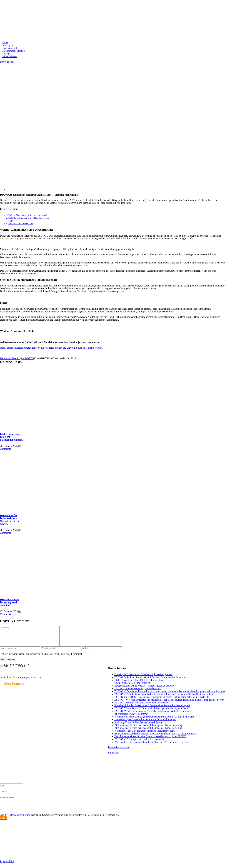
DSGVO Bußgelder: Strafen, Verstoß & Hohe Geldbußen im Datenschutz (151, 681)
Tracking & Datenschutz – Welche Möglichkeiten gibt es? (143, 678)
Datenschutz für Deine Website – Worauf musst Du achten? (9, 520)
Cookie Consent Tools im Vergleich (132, 687)
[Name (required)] (20, 652)
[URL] (102, 652)
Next (12, 62)
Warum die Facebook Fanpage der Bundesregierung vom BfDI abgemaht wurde (154, 720)
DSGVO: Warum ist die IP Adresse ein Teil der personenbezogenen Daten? (152, 712)
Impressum (114, 756)
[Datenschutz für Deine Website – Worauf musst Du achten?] (39, 509)
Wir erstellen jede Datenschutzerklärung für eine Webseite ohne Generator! (152, 746)
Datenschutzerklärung (119, 751)
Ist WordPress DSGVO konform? (131, 718)
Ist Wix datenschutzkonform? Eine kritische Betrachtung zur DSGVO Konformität (156, 737)
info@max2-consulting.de (17, 851)
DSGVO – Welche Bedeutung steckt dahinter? (10, 602)
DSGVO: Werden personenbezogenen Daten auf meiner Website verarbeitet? (153, 715)
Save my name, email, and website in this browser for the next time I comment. (43, 658)
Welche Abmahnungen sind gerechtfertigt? (28, 215)
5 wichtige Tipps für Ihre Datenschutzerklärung (138, 726)
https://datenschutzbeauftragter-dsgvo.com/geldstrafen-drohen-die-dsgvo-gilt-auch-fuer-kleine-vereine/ (52, 348)
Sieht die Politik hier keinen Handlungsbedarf (29, 218)
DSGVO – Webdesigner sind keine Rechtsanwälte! (140, 743)
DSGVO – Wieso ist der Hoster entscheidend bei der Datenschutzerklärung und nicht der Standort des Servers (169, 703)
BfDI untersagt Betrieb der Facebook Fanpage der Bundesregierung (148, 729)
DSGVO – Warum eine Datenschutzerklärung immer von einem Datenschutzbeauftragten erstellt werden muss (170, 695)
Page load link (7, 867)
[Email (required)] (61, 652)
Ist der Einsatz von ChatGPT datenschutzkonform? (140, 684)
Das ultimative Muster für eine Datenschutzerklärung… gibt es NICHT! (150, 740)
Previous (4, 62)
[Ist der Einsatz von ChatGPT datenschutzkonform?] (39, 428)
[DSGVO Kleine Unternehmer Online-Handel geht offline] (100, 189)
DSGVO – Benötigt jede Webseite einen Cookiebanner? (142, 706)
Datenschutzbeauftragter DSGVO (17, 358)
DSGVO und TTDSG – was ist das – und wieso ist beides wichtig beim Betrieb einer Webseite (162, 701)
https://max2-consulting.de (63, 856)
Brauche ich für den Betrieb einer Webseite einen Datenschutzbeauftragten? (152, 709)
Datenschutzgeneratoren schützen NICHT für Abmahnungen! (145, 723)
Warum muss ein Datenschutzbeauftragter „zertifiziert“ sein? (145, 734)
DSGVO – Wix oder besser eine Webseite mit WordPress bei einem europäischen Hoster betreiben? (164, 698)
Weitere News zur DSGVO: (21, 224)
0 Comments (10, 447)
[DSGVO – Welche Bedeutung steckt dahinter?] (39, 593)
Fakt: (11, 221)
